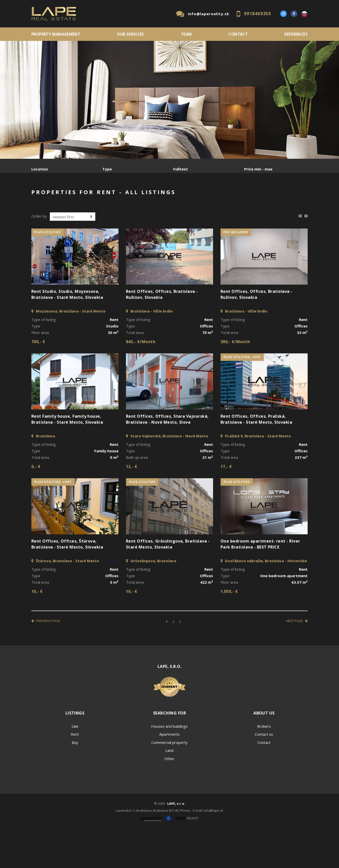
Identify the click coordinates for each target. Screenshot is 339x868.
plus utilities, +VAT (242, 395)
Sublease (130, 195)
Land (169, 788)
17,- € (226, 504)
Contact (238, 34)
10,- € (37, 629)
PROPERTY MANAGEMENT (56, 34)
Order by (39, 254)
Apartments (169, 772)
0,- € (36, 504)
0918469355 (258, 14)
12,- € (132, 504)
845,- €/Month (141, 380)
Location (40, 169)
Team (186, 34)
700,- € (38, 380)
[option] (169, 100)
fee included (236, 270)
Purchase (98, 195)
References (296, 34)
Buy (75, 780)
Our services (131, 34)
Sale (45, 195)
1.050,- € (229, 629)
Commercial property (169, 780)
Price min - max (258, 169)
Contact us (264, 772)
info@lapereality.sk (209, 14)
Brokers (264, 764)
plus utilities (48, 270)
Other (169, 796)
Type (107, 169)
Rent (69, 195)
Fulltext (181, 169)
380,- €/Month (235, 380)
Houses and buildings (169, 764)
